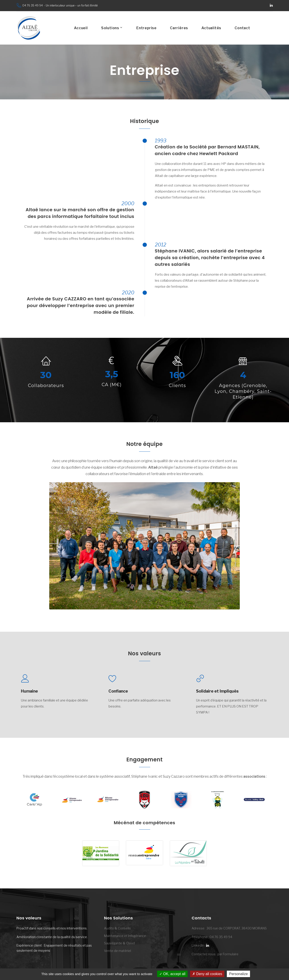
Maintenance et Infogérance (125, 936)
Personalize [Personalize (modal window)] (238, 974)
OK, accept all (172, 974)
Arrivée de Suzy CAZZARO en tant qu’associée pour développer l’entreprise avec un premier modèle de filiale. (80, 305)
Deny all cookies (207, 974)
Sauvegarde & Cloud (119, 943)
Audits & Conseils (117, 928)
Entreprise (147, 28)
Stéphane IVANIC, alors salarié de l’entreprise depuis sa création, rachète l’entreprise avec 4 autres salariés (210, 258)
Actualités (211, 28)
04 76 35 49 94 (33, 5)
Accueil (81, 28)
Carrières (179, 28)
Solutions (110, 28)
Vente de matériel (118, 951)
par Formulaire (228, 954)
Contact (242, 28)
